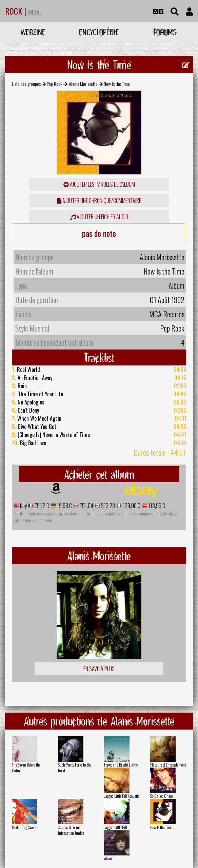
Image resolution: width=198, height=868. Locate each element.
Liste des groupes (26, 84)
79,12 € (41, 506)
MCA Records (167, 314)
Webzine (33, 32)
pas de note (99, 233)
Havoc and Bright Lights (121, 765)
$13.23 (107, 506)
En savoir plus (99, 669)
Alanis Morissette (83, 84)
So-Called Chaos (162, 796)
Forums (165, 32)
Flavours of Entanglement (168, 765)
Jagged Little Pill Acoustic (122, 796)
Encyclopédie (99, 32)
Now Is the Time (161, 827)
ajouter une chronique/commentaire (99, 201)
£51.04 (86, 506)
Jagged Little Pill (116, 827)
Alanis (109, 858)
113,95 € (156, 506)
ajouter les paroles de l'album (99, 184)
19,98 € (64, 506)
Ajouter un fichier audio (99, 217)
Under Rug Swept (24, 827)
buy (23, 506)
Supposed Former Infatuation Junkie (71, 830)
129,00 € (131, 506)
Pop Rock (55, 84)
